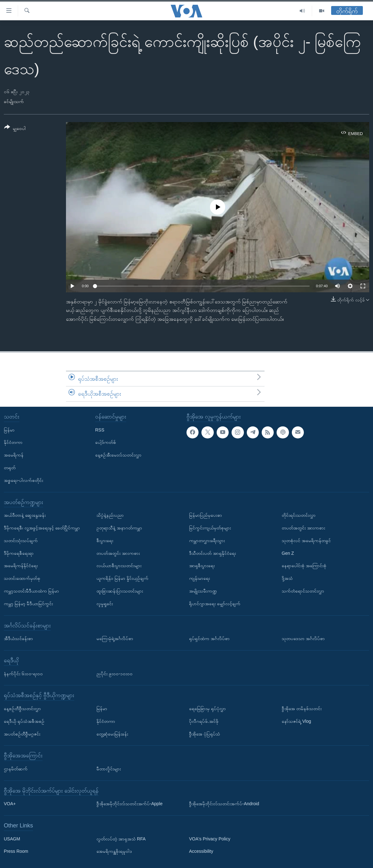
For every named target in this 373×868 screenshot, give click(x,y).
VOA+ (10, 804)
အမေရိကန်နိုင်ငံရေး (21, 566)
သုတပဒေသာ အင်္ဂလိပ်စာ (303, 638)
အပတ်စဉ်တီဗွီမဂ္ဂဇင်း (22, 734)
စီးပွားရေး (105, 541)
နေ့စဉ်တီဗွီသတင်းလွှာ (22, 709)
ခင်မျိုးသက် (14, 101)
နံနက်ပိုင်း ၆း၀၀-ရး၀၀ (23, 674)
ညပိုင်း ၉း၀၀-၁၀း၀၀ (115, 674)
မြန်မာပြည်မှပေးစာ (206, 515)
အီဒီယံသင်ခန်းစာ (18, 638)
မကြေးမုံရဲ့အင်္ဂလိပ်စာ (115, 638)
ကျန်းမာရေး (200, 578)
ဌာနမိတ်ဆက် (16, 769)
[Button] (15, 129)
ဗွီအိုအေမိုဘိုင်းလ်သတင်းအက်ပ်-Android (224, 804)
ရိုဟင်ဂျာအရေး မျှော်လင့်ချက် (215, 604)
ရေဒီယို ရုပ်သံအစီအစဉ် (24, 721)
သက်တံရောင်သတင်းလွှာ (303, 591)
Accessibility (201, 852)
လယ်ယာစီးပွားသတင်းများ (119, 566)
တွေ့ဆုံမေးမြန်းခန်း (112, 734)
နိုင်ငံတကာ (13, 442)
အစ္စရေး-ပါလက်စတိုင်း (23, 480)
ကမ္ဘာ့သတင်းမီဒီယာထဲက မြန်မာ (31, 591)
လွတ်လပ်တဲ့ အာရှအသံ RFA (121, 839)
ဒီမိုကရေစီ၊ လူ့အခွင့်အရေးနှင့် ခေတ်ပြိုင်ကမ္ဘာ (42, 528)
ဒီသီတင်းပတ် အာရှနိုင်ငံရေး (213, 553)
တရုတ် (10, 468)
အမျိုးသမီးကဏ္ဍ (203, 591)
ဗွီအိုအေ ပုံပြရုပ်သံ (205, 734)
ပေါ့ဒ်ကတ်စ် (106, 442)
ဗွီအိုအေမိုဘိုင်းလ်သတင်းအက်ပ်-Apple (129, 804)
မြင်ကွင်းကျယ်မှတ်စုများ (210, 528)
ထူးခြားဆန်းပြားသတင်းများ (120, 591)
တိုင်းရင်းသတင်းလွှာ (299, 515)
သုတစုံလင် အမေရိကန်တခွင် (306, 541)
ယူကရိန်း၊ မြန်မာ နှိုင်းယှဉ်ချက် (122, 578)
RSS (100, 430)
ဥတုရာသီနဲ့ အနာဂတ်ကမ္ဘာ (119, 528)
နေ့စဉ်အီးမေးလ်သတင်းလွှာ (118, 455)
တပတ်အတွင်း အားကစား (118, 553)
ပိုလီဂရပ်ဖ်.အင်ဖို (204, 721)
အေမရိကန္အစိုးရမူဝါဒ (114, 852)
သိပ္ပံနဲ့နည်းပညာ (110, 515)
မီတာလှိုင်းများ (109, 769)
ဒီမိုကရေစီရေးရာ (19, 553)
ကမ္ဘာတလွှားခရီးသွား (207, 541)
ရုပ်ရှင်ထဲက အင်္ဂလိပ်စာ (209, 638)
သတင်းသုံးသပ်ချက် (21, 541)
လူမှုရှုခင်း (105, 604)
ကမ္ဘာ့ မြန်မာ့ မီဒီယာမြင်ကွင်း (28, 604)
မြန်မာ (9, 430)
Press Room (16, 852)
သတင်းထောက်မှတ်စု (22, 578)
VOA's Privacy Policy (210, 839)
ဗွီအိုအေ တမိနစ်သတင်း (302, 709)
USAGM (12, 839)
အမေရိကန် (14, 455)
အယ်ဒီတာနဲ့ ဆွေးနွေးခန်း (25, 515)
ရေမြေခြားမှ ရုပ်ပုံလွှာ (207, 709)
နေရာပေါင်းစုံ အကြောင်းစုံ (304, 566)
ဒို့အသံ (287, 578)
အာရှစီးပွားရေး (202, 566)
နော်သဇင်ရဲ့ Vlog (296, 721)
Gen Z (288, 553)
